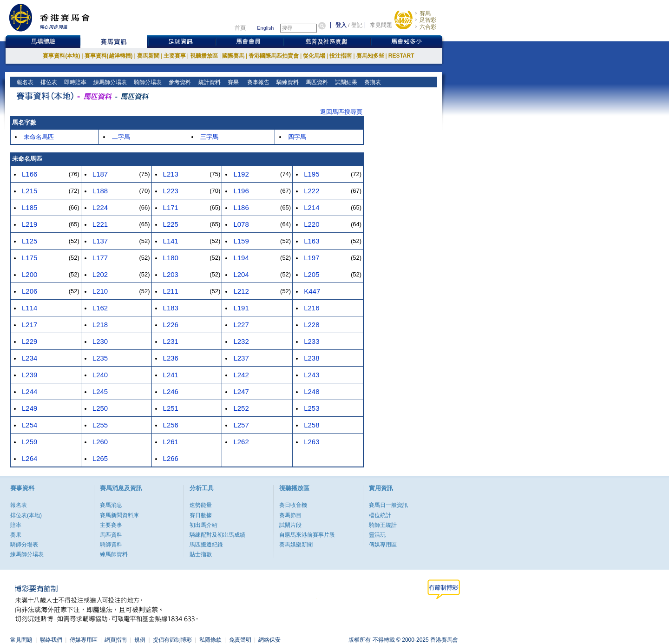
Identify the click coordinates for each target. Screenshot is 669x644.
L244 (30, 391)
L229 (30, 341)
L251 (171, 408)
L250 (100, 408)
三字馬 (209, 137)
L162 (100, 308)
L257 (241, 425)
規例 (140, 640)
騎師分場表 (147, 82)
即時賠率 (75, 82)
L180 (171, 258)
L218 (100, 325)
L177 (100, 258)
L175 (30, 258)
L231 (171, 341)
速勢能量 (201, 505)
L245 (100, 391)
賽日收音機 (293, 505)
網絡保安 (269, 640)
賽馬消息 (111, 505)
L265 (100, 458)
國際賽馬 (233, 56)
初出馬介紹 (203, 525)
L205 (312, 274)
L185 (30, 207)
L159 (241, 241)
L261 (171, 442)
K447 (312, 291)
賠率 (16, 525)
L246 (171, 391)
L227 (241, 325)
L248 (312, 391)
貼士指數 (201, 554)
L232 (241, 341)
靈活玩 (377, 535)
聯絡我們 (51, 640)
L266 (171, 458)
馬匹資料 (316, 82)
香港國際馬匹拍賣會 (274, 56)
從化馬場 (314, 56)
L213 (171, 174)
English (265, 28)
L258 (312, 425)
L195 (312, 174)
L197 (312, 258)
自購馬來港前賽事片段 (307, 535)
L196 (241, 191)
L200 (30, 274)
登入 (341, 25)
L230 (100, 341)
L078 (241, 224)
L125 (30, 241)
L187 (100, 174)
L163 (312, 241)
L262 (241, 442)
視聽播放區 (204, 56)
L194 (241, 258)
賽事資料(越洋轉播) (109, 56)
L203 (171, 274)
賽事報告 (257, 82)
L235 (100, 358)
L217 (30, 325)
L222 (312, 191)
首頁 (240, 28)
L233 (312, 341)
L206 (30, 291)
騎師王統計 (383, 525)
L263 (312, 442)
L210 (100, 291)
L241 (171, 375)
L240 (100, 375)
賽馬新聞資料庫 (119, 515)
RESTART (401, 56)
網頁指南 (116, 640)
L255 (100, 425)
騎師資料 (111, 545)
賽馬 (425, 13)
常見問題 (381, 25)
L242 (241, 375)
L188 (100, 191)
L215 (30, 191)
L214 (312, 207)
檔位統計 (380, 515)
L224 (100, 207)
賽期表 (372, 82)
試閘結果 (345, 82)
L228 (312, 325)
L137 (100, 241)
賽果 (232, 82)
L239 (30, 375)
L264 (30, 458)
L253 (312, 408)
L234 (30, 358)
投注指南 (341, 56)
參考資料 (179, 82)
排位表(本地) (26, 515)
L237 (241, 358)
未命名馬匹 (39, 137)
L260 (100, 442)
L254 (30, 425)
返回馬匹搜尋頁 (341, 112)
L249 (30, 408)
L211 (171, 291)
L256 (171, 425)
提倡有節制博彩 (172, 640)
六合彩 (428, 27)
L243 (312, 375)
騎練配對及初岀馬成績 (217, 535)
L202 (100, 274)
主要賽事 (175, 56)
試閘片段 (290, 525)
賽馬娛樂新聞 (296, 545)
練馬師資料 (114, 554)
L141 (171, 241)
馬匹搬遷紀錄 (206, 545)
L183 (171, 308)
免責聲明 (240, 640)
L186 (241, 207)
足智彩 (428, 20)
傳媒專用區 (383, 545)
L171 (171, 207)
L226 (171, 325)
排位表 (48, 82)
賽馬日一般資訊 (388, 505)
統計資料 (208, 82)
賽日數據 (201, 515)
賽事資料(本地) (61, 56)
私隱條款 (210, 640)
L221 (100, 224)
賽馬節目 (290, 515)
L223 (171, 191)
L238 (312, 358)
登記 (357, 25)
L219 (30, 224)
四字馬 (297, 137)
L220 (312, 224)
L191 (241, 308)
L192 (241, 174)
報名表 (24, 82)
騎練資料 (287, 82)
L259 (30, 442)
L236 (171, 358)
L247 (241, 391)
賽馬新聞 (148, 56)
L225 (171, 224)
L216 (312, 308)
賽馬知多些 (370, 56)
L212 (241, 291)
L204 (241, 274)
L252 (241, 408)
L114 (30, 308)
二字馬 (121, 137)
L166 (30, 174)
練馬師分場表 (109, 82)
